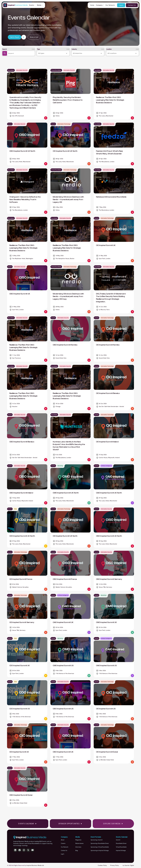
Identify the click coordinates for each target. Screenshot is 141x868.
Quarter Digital (129, 865)
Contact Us (132, 5)
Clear (33, 49)
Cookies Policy (102, 865)
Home (92, 5)
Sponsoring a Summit (97, 840)
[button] (32, 5)
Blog (77, 851)
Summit (118, 840)
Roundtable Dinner (121, 843)
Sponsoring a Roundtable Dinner (100, 843)
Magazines (78, 840)
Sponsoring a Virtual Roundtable (100, 847)
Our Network (110, 5)
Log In (121, 5)
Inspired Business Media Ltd (35, 865)
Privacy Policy (115, 865)
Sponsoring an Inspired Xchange (100, 851)
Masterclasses (79, 843)
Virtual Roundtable (121, 847)
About (63, 840)
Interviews (78, 847)
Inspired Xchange (121, 851)
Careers (63, 843)
